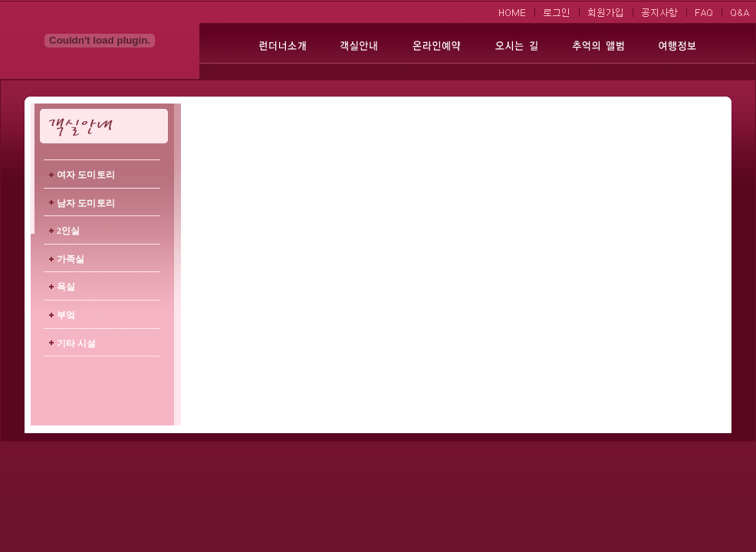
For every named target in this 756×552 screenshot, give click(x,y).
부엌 (66, 315)
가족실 (71, 259)
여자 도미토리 (86, 175)
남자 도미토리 (86, 203)
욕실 (66, 287)
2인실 (68, 231)
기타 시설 (77, 343)
